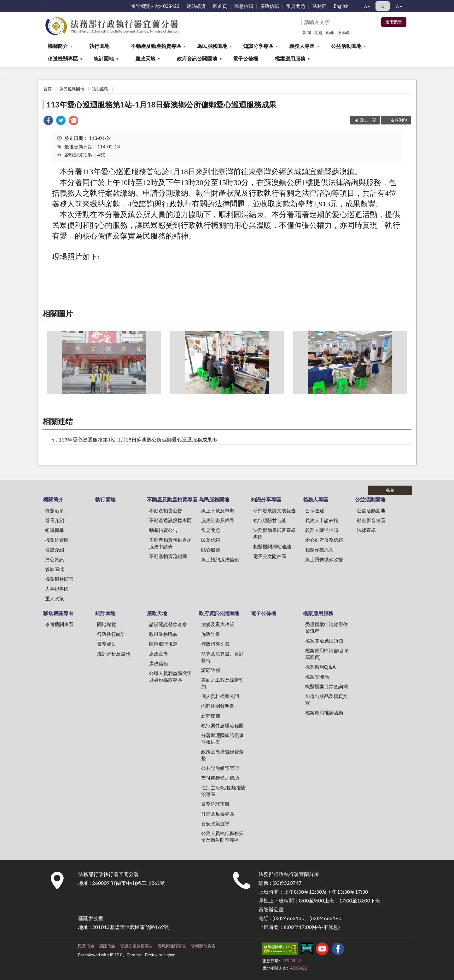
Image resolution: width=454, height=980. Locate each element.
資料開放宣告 (203, 946)
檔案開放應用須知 (324, 641)
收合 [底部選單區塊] (390, 490)
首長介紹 (55, 520)
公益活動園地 (346, 46)
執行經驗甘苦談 (270, 520)
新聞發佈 (211, 716)
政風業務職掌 (163, 634)
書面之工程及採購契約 (222, 683)
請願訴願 (211, 670)
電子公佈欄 (246, 58)
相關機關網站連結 (272, 546)
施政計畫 (211, 634)
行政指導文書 (215, 644)
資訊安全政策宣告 (137, 946)
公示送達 (315, 510)
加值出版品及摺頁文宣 (326, 699)
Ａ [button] (383, 6)
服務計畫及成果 (218, 520)
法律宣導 (366, 530)
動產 (330, 32)
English (341, 6)
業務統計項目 (215, 804)
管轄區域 (55, 569)
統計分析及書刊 (114, 654)
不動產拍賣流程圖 (168, 556)
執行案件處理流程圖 (222, 725)
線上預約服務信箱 (220, 559)
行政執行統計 (111, 634)
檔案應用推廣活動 (324, 712)
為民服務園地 (212, 46)
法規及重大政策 (218, 624)
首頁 (48, 89)
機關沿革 (55, 510)
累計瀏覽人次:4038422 (155, 6)
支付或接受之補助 (220, 778)
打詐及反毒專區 (218, 814)
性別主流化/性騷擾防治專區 (224, 791)
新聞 (307, 32)
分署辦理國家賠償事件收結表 (222, 738)
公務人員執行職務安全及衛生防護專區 (222, 836)
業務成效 (107, 644)
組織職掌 (55, 530)
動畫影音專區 (371, 520)
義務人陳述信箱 (322, 530)
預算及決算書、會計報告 (222, 657)
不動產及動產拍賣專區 (156, 46)
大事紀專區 (57, 589)
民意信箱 (244, 6)
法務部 (320, 6)
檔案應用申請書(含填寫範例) (327, 654)
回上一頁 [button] (368, 120)
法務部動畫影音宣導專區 (274, 533)
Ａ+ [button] (399, 6)
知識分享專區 (258, 46)
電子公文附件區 (270, 556)
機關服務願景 (59, 579)
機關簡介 (58, 46)
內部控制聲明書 (218, 706)
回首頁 (220, 6)
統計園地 (104, 58)
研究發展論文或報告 (274, 510)
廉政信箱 (270, 6)
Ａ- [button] (367, 6)
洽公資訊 (55, 559)
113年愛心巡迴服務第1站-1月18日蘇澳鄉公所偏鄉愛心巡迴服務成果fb (138, 439)
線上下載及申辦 (218, 510)
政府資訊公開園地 (197, 58)
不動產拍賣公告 (166, 510)
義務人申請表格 (322, 520)
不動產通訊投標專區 (170, 520)
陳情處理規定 (163, 644)
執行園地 (99, 46)
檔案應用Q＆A (320, 667)
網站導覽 (196, 6)
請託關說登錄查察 (168, 624)
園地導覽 (107, 624)
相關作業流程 (319, 550)
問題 (318, 32)
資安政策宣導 (215, 823)
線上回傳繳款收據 (324, 559)
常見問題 (296, 6)
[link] (48, 121)
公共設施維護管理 (220, 768)
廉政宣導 (159, 654)
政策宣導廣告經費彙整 (222, 755)
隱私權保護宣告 (172, 946)
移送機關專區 (63, 58)
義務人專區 (302, 46)
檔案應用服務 (290, 58)
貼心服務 (100, 89)
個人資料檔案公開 (220, 696)
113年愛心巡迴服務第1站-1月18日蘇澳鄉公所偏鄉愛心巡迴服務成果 (161, 104)
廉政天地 (145, 58)
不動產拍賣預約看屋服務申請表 (170, 543)
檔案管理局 (317, 677)
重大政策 (55, 598)
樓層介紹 (55, 550)
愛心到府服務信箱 (324, 540)
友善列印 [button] (399, 120)
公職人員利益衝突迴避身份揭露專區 (170, 676)
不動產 (344, 32)
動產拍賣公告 (163, 530)
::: (43, 5)
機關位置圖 (57, 540)
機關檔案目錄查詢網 (326, 686)
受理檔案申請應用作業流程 (326, 628)
